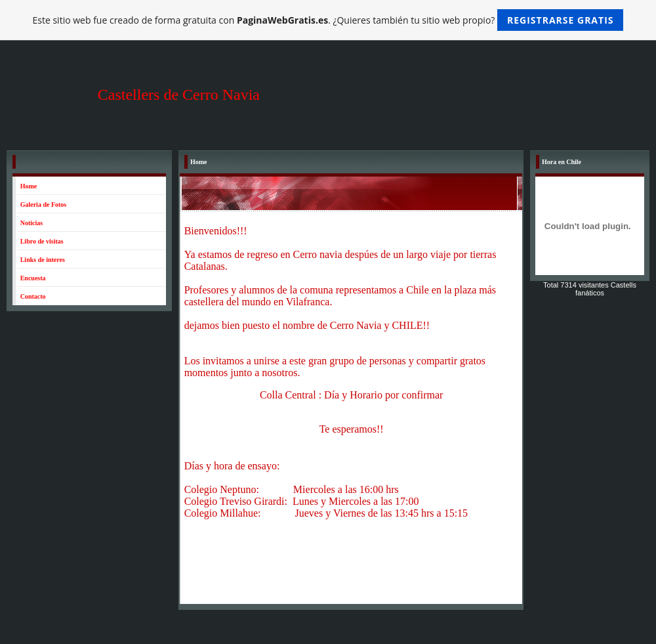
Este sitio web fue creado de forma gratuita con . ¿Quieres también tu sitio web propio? (328, 20)
